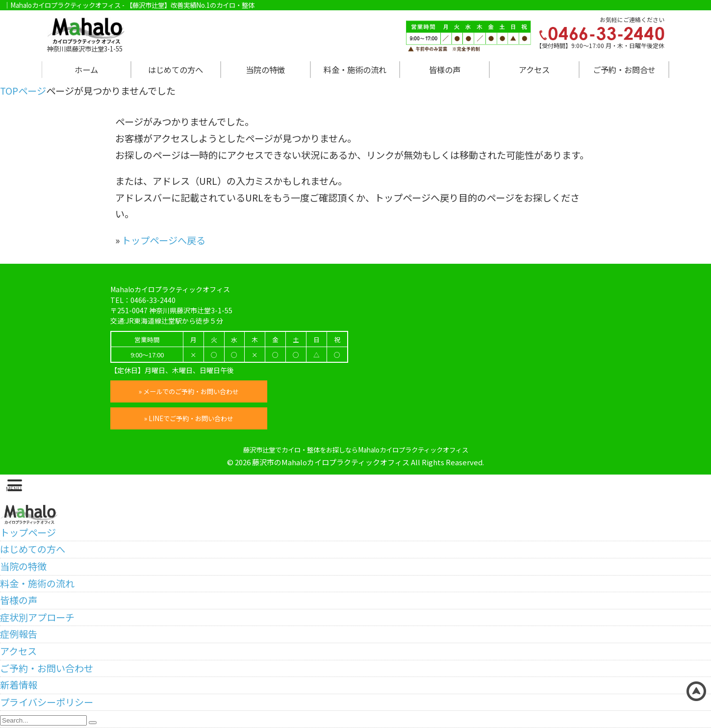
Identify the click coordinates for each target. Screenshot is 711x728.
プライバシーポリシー (47, 702)
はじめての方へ (176, 70)
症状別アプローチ (37, 617)
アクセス (534, 70)
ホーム (86, 70)
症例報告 (19, 634)
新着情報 (19, 685)
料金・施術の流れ (355, 70)
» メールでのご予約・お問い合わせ (189, 391)
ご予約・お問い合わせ (47, 668)
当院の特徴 (265, 70)
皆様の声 (445, 70)
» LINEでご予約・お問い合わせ (189, 418)
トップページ (28, 532)
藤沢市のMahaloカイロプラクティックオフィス (331, 462)
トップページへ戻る (164, 240)
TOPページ (23, 91)
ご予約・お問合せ (624, 70)
